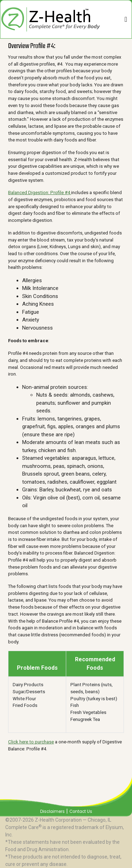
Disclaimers (52, 811)
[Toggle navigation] (126, 19)
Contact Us (81, 811)
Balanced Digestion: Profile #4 (40, 193)
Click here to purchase (31, 742)
